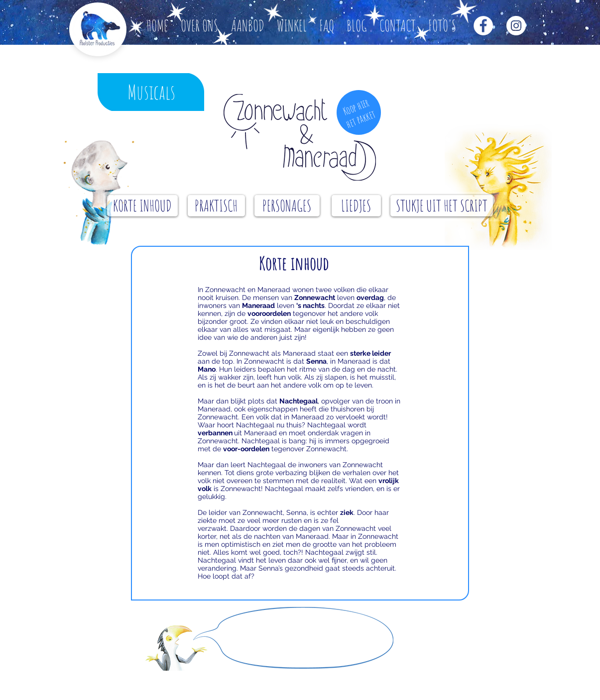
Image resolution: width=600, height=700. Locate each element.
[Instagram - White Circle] (516, 26)
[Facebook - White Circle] (483, 26)
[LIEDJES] (356, 206)
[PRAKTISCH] (216, 206)
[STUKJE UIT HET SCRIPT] (442, 206)
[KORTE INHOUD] (142, 206)
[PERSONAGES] (287, 206)
